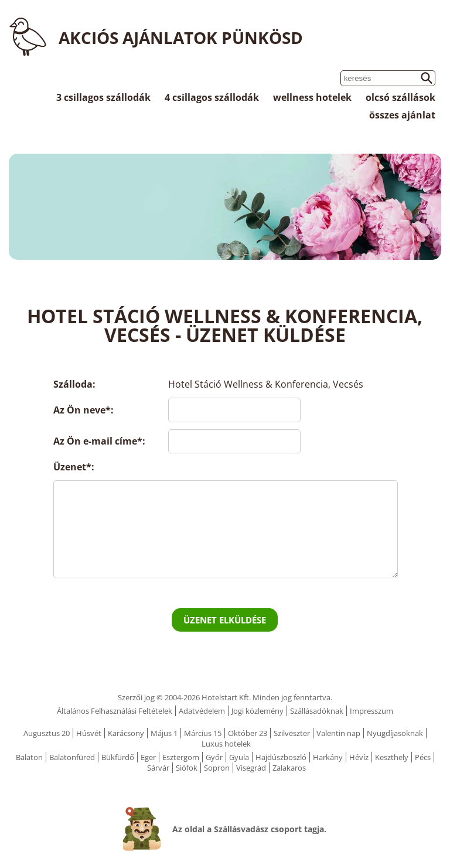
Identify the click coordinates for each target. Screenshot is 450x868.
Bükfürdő (118, 757)
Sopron (217, 768)
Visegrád (251, 768)
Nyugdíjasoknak (395, 733)
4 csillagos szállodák (212, 97)
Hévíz (359, 757)
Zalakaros (289, 768)
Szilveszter (292, 733)
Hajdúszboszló (281, 757)
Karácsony (126, 733)
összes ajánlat (402, 115)
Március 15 (203, 733)
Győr (214, 757)
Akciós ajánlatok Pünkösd (181, 38)
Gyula (239, 757)
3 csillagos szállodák (103, 97)
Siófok (187, 768)
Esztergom (181, 757)
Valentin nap (338, 733)
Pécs (423, 757)
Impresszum (371, 711)
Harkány (328, 757)
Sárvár (158, 768)
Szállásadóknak (317, 711)
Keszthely (392, 757)
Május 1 (164, 733)
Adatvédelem (202, 711)
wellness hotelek (312, 97)
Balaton (29, 757)
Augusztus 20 (47, 733)
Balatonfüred (72, 757)
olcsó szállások (400, 97)
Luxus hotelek (226, 744)
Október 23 (248, 733)
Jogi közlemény (258, 711)
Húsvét (89, 733)
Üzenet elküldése (225, 620)
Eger (148, 757)
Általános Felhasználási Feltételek (115, 711)
